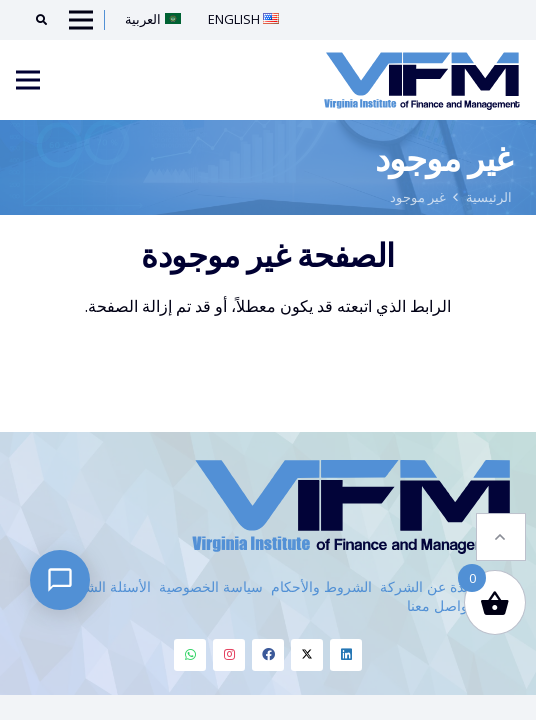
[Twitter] (307, 655)
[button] (501, 516)
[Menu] (28, 80)
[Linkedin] (346, 655)
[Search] (34, 20)
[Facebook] (268, 655)
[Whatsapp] (190, 655)
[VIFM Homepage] (422, 80)
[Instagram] (229, 655)
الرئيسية (489, 197)
